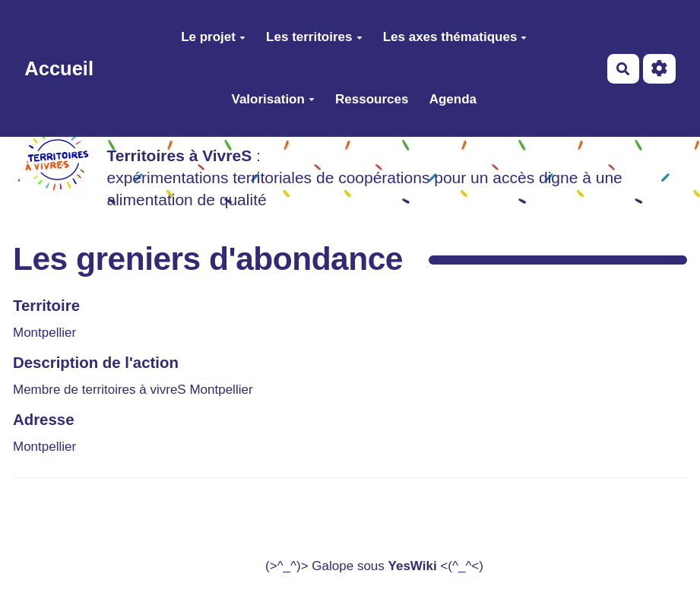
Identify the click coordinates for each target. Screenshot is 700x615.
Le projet (213, 37)
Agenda (453, 99)
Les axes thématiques (455, 37)
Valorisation (273, 99)
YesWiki (413, 566)
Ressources (372, 99)
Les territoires (314, 37)
